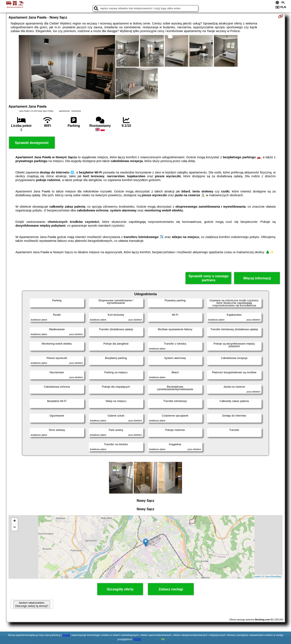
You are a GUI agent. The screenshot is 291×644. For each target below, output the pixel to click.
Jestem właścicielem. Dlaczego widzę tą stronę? (32, 604)
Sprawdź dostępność (32, 143)
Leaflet (257, 576)
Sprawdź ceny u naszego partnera (209, 278)
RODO (137, 639)
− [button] (14, 528)
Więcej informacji (257, 278)
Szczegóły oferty (120, 589)
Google (66, 635)
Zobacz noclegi (171, 589)
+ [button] (14, 521)
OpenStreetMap (273, 576)
